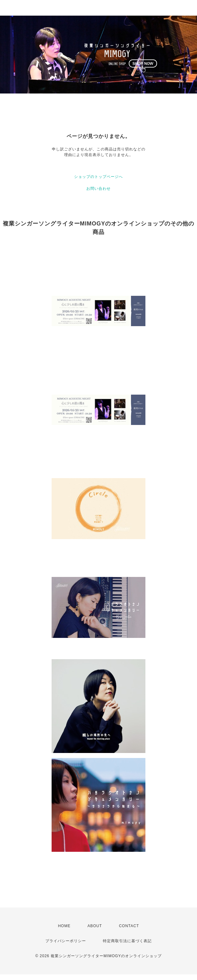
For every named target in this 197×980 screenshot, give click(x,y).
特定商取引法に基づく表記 (127, 941)
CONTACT (129, 926)
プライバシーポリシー (66, 941)
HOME (64, 926)
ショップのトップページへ (98, 177)
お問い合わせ (98, 189)
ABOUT (95, 926)
